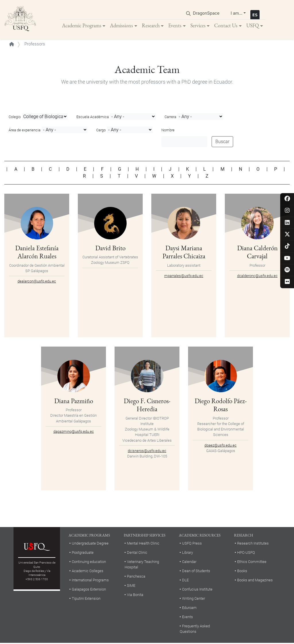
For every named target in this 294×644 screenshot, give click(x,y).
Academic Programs (82, 26)
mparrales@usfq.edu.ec (184, 276)
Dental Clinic (137, 553)
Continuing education (89, 562)
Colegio (15, 118)
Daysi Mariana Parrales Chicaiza (184, 252)
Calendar (189, 562)
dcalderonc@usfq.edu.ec (257, 276)
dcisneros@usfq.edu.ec (147, 451)
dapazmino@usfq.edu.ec (74, 432)
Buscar (222, 142)
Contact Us (226, 26)
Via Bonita (135, 596)
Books (242, 571)
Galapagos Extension (89, 590)
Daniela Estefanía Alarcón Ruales (37, 252)
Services (198, 26)
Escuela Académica (93, 118)
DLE (185, 581)
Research (151, 26)
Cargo (101, 131)
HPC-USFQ (246, 553)
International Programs (90, 581)
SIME (131, 586)
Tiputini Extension (86, 599)
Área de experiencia (25, 131)
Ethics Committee (252, 562)
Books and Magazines (255, 581)
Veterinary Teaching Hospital (142, 565)
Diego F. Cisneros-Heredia (147, 405)
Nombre (168, 131)
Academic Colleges (88, 571)
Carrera (170, 118)
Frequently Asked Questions (195, 629)
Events (175, 26)
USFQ (253, 26)
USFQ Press (192, 544)
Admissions (121, 26)
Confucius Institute (197, 590)
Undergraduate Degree (90, 544)
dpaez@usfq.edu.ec (220, 446)
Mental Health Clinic (143, 544)
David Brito (110, 248)
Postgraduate (83, 553)
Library (187, 553)
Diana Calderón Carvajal (257, 252)
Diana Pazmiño (74, 401)
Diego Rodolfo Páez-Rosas (221, 405)
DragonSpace (206, 13)
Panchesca (136, 577)
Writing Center (194, 599)
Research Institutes (253, 544)
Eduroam (189, 608)
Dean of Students (196, 571)
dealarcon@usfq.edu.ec (37, 282)
